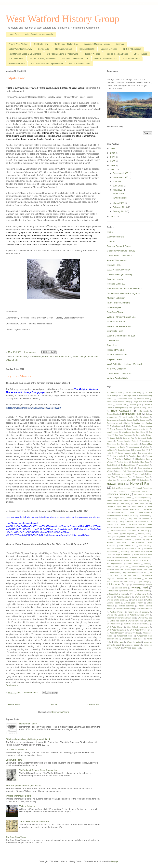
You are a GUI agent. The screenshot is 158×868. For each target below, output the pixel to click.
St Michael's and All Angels (125, 570)
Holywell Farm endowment (122, 488)
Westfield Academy (117, 633)
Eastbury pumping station (127, 453)
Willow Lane (119, 642)
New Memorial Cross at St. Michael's (25, 54)
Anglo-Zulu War (140, 402)
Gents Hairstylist (113, 465)
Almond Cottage (124, 402)
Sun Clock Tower (16, 59)
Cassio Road (132, 420)
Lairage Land (120, 512)
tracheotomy (138, 585)
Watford (110, 597)
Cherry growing (146, 426)
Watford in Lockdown (117, 355)
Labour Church (137, 507)
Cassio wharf (145, 420)
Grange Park (121, 471)
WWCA (117, 648)
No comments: (31, 693)
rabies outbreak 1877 (127, 546)
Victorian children (143, 591)
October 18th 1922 (128, 531)
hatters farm (112, 480)
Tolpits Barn (128, 582)
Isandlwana (138, 494)
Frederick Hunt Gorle (141, 462)
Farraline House (135, 456)
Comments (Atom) (60, 712)
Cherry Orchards (116, 429)
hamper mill (139, 474)
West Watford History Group (63, 19)
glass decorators (114, 468)
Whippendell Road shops (132, 639)
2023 (113, 157)
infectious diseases (118, 494)
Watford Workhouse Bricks (18, 796)
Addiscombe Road (125, 399)
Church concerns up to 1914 (138, 429)
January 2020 (120, 211)
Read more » (12, 685)
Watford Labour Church (125, 609)
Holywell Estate (114, 359)
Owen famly (145, 531)
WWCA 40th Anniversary (80, 64)
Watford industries (126, 606)
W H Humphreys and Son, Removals (23, 786)
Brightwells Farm (41, 44)
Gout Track (129, 468)
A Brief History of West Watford (34, 822)
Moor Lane (66, 357)
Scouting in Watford (115, 564)
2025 (113, 149)
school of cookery (131, 560)
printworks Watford (123, 540)
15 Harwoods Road (115, 393)
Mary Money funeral (115, 519)
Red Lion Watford (114, 549)
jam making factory (142, 498)
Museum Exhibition (109, 49)
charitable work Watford (143, 423)
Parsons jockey (144, 534)
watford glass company (133, 603)
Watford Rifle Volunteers (117, 615)
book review (140, 408)
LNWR (131, 512)
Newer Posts (14, 704)
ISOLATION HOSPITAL (17, 749)
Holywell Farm (114, 265)
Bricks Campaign (121, 411)
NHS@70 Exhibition (132, 49)
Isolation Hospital (87, 49)
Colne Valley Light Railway (20, 49)
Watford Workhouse (136, 621)
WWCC (126, 648)
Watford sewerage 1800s (139, 615)
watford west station (117, 621)
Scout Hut (145, 560)
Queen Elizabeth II (137, 542)
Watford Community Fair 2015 (75, 59)
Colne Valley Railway (144, 435)
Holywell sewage (118, 491)
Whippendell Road (125, 636)
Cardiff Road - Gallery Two (120, 374)
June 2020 (118, 186)
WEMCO (146, 624)
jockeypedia (112, 504)
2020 (113, 170)
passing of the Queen (115, 537)
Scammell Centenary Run (140, 558)
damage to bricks (118, 447)
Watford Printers (117, 612)
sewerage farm (113, 567)
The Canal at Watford (133, 579)
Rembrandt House (28, 724)
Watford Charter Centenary (117, 600)
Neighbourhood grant (144, 527)
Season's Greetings (133, 564)
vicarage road (140, 588)
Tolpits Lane (16, 78)
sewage (147, 564)
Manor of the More (51, 357)
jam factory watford (124, 498)
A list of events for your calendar (39, 34)
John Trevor (139, 504)
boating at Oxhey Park (124, 408)
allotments (111, 402)
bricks (150, 408)
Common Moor (20, 357)
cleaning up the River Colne (133, 432)
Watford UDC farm (145, 618)
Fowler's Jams (123, 462)
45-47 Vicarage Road (127, 396)
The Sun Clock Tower (16, 837)
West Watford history (115, 627)
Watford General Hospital (105, 59)
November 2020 (121, 177)
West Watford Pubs (131, 59)
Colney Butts (44, 49)
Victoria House (113, 591)
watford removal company (138, 612)
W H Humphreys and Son (140, 594)
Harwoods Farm (126, 477)
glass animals (144, 465)
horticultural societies (140, 491)
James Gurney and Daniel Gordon (121, 501)
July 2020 (118, 182)
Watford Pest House (145, 609)
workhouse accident (133, 645)
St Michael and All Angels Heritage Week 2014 (28, 739)
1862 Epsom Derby (134, 393)
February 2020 (120, 207)
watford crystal (137, 600)
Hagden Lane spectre (123, 474)
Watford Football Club (117, 378)
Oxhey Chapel (112, 534)
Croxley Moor (35, 357)
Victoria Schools (27, 806)
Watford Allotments (124, 597)
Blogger (115, 861)
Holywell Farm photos (144, 488)
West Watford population (117, 630)
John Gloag (125, 504)
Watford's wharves (131, 624)
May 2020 (118, 190)
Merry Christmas (126, 522)
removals (124, 552)
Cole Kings (112, 345)
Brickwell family (113, 414)
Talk (145, 573)
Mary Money (145, 516)
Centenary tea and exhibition (118, 423)
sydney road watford (132, 573)
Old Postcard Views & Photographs (62, 54)
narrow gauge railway (124, 527)
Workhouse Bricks (17, 64)
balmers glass (136, 405)
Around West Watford (18, 44)
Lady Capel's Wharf (132, 509)
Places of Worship (92, 54)
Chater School (132, 426)
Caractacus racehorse (115, 420)
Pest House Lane (134, 537)
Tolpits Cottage (79, 357)
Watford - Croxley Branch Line (43, 59)
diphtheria (111, 450)
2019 (113, 217)
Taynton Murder (19, 376)
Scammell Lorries (114, 560)
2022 (113, 161)
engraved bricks (146, 453)
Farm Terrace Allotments (119, 303)
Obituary (113, 531)
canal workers (129, 417)
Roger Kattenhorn (123, 555)
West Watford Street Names (141, 630)
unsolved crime (121, 588)
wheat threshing (133, 633)
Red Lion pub (144, 546)
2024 (113, 153)
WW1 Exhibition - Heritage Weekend (47, 64)
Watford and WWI (142, 597)
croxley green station (131, 444)
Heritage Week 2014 (128, 480)
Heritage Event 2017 (64, 49)
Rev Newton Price (138, 552)
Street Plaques (140, 54)
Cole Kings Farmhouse (124, 435)
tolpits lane (93, 357)
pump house (121, 542)
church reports (113, 432)
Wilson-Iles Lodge (134, 642)
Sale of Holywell (120, 558)
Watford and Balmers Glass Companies (38, 770)
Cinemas (120, 44)
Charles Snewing (116, 426)
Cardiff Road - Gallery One (66, 44)
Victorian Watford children (117, 594)
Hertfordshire (145, 480)
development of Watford (139, 447)
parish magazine (128, 534)
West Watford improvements (138, 627)
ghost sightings (129, 465)
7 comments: (30, 352)
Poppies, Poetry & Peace (117, 54)
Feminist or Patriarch (123, 459)
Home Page (14, 34)
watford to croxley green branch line (121, 618)
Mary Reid (133, 519)
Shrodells (125, 567)
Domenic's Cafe (139, 450)
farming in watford (117, 456)
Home (54, 704)
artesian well (121, 405)
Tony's (127, 585)
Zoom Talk (136, 648)
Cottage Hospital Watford (127, 441)
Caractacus (144, 417)
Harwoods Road (143, 477)
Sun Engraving (115, 573)
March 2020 (119, 203)
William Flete (12, 360)
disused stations (124, 450)
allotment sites (143, 399)
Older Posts (93, 704)
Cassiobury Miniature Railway (97, 44)
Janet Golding (144, 501)
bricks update (143, 411)
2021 (113, 165)
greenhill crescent (136, 471)
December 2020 (121, 173)
